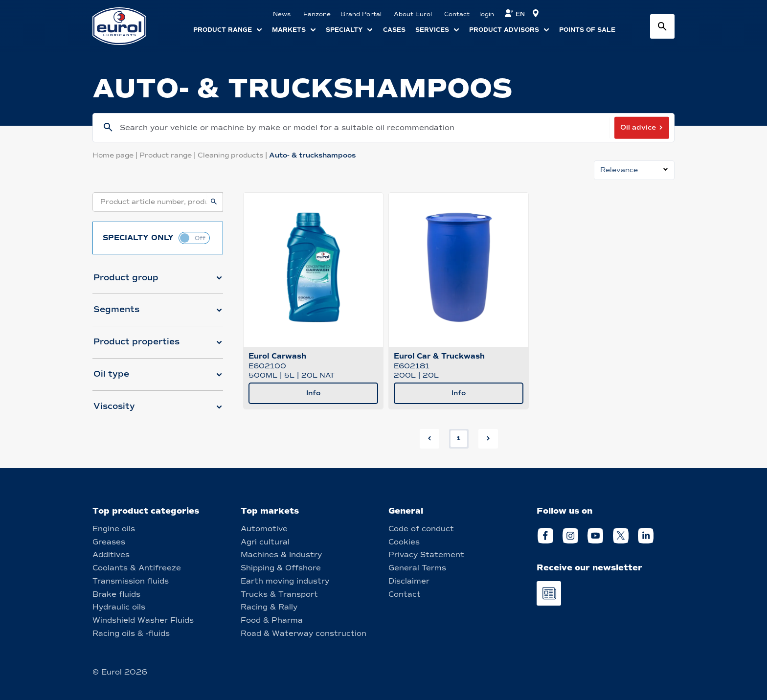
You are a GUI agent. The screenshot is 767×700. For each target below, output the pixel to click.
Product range (169, 155)
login (487, 14)
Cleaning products (233, 155)
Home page (116, 155)
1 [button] (459, 438)
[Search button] (662, 26)
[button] (158, 282)
